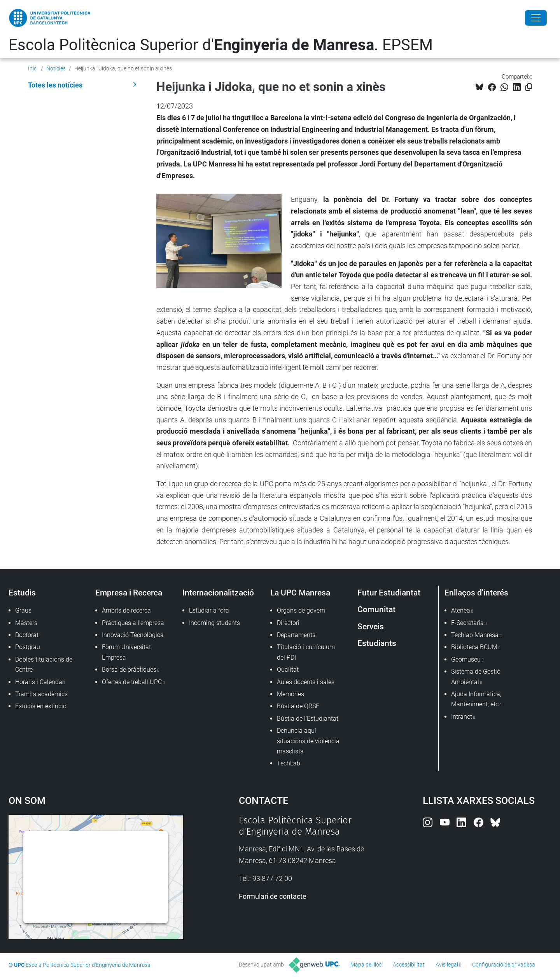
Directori (288, 623)
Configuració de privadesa (504, 965)
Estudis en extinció (41, 706)
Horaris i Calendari (40, 682)
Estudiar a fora (209, 610)
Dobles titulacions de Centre (44, 664)
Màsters (26, 623)
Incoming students (214, 623)
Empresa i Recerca (129, 593)
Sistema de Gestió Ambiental (476, 677)
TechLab (289, 763)
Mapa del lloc (366, 965)
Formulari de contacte (273, 896)
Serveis (371, 626)
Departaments (296, 635)
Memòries (290, 694)
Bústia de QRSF (298, 706)
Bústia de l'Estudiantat (308, 719)
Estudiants (377, 643)
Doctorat (27, 635)
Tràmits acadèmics (41, 694)
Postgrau (28, 647)
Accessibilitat (409, 965)
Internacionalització (218, 593)
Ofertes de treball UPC (132, 682)
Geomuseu (466, 659)
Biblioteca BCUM (474, 647)
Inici (33, 68)
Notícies (56, 68)
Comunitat (376, 609)
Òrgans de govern (301, 610)
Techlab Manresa (475, 635)
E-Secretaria (467, 623)
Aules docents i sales (306, 682)
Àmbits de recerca (126, 610)
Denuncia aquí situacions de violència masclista (308, 741)
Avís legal (447, 965)
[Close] (536, 18)
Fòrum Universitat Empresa (126, 652)
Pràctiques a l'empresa (133, 623)
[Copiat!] (529, 87)
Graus (23, 610)
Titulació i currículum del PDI (306, 652)
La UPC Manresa (300, 593)
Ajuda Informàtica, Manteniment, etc (476, 699)
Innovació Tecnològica (133, 635)
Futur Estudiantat (389, 593)
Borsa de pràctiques (129, 670)
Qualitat (288, 670)
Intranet (462, 717)
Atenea (461, 610)
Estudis (22, 593)
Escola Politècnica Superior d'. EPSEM (221, 45)
